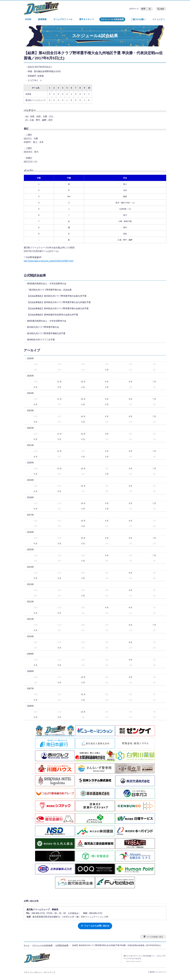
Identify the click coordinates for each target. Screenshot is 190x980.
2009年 (30, 654)
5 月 (59, 387)
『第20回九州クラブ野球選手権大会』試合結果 (49, 290)
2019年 (30, 480)
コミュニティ (159, 19)
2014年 (30, 567)
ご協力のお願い (138, 19)
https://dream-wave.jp (134, 961)
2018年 (30, 497)
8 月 (131, 382)
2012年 (30, 602)
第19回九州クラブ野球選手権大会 (43, 327)
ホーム (27, 945)
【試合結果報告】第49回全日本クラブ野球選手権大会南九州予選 (58, 308)
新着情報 (42, 19)
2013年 (30, 584)
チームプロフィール (63, 19)
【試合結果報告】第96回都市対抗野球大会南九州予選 (53, 315)
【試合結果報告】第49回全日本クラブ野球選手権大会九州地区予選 (59, 302)
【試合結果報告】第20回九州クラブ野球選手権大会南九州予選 (57, 296)
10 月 (83, 382)
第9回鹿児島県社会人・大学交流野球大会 (47, 284)
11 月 (59, 382)
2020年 (30, 463)
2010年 (30, 636)
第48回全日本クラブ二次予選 (41, 340)
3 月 (107, 370)
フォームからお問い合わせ (95, 926)
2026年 (30, 358)
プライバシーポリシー (33, 972)
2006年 (30, 706)
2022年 (30, 428)
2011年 (30, 619)
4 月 (83, 387)
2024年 (30, 393)
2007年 (30, 689)
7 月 (154, 382)
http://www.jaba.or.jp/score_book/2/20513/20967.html (49, 261)
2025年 (30, 376)
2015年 (30, 550)
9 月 (107, 382)
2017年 (30, 515)
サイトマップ (50, 972)
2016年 (30, 532)
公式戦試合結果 (35, 275)
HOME (28, 19)
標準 (143, 9)
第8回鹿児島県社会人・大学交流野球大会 (47, 321)
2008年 (30, 671)
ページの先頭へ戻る (155, 937)
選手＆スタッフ (87, 19)
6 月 (36, 387)
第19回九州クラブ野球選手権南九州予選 (46, 333)
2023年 (30, 411)
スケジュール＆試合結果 (112, 19)
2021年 (30, 445)
